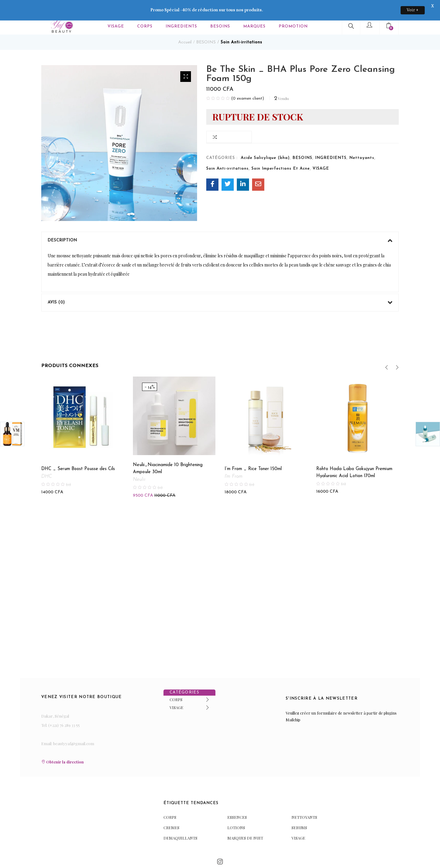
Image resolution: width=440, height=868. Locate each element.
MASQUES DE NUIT (245, 821)
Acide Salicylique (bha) (265, 142)
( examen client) (248, 83)
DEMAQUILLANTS (180, 821)
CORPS (176, 683)
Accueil (185, 26)
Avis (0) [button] (220, 286)
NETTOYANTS (304, 801)
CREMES (171, 811)
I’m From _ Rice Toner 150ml (253, 453)
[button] (186, 60)
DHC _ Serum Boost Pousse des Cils (78, 453)
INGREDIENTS (331, 142)
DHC (47, 460)
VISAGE (321, 152)
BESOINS (206, 26)
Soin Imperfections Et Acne (281, 152)
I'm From (234, 460)
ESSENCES (237, 801)
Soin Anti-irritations (241, 26)
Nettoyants (362, 142)
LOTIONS (236, 811)
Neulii (139, 463)
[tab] (220, 224)
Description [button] (220, 224)
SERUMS (299, 811)
